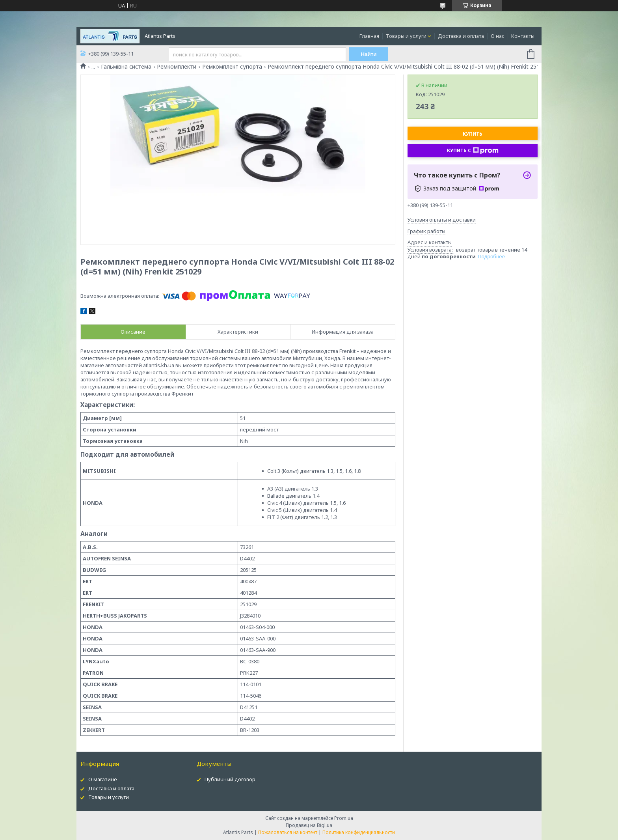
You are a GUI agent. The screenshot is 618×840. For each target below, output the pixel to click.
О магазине (103, 779)
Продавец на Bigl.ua (309, 825)
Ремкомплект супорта (232, 67)
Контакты (523, 36)
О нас (498, 36)
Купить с (473, 151)
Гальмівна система (126, 67)
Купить (473, 134)
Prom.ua (344, 818)
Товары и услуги (406, 36)
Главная (369, 36)
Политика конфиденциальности (359, 832)
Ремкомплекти (177, 67)
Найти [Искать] (369, 54)
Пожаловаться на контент (288, 832)
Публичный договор (230, 779)
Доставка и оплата (461, 36)
